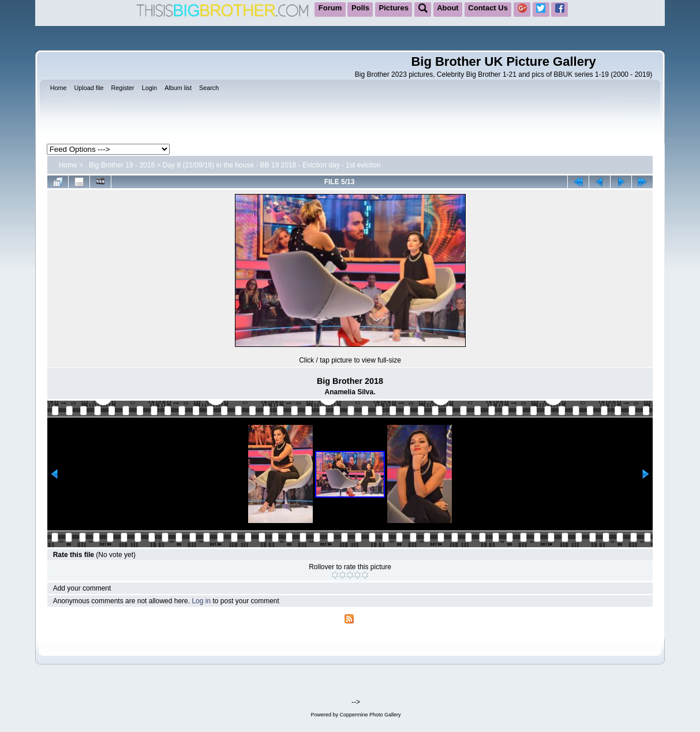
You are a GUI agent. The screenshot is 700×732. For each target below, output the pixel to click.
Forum (330, 8)
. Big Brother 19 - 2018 (120, 165)
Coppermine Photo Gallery (370, 715)
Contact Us (488, 8)
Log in (201, 601)
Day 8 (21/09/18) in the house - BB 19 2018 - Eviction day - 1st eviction (272, 165)
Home (68, 165)
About (448, 8)
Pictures (394, 8)
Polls (360, 8)
